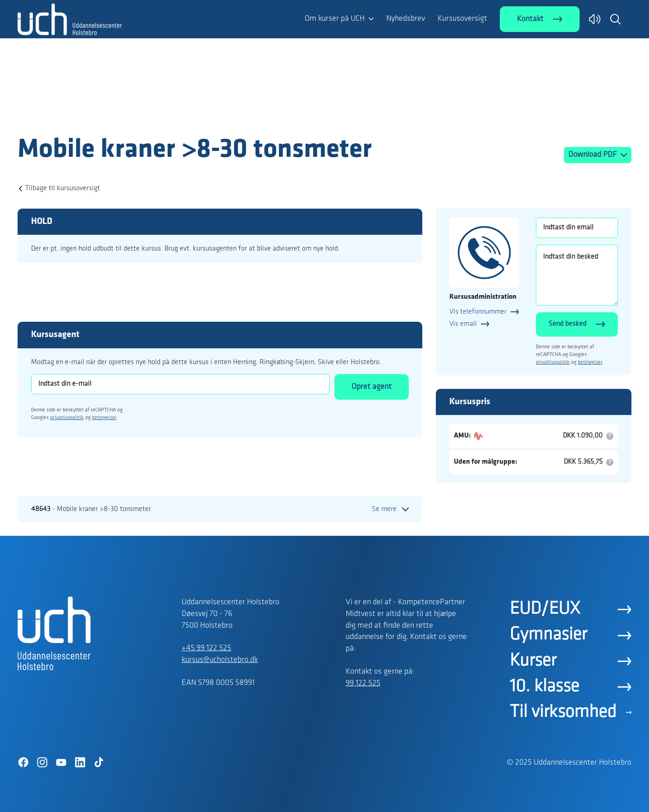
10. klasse (544, 687)
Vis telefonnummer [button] (478, 312)
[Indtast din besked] (577, 275)
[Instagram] (42, 762)
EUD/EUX (545, 609)
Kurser (533, 661)
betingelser (104, 418)
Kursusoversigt (462, 19)
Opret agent (372, 387)
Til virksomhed (563, 712)
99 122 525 (363, 683)
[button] (615, 19)
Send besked (567, 324)
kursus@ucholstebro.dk (220, 660)
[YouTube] (61, 762)
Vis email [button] (463, 324)
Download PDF (593, 155)
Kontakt (530, 19)
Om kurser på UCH (335, 19)
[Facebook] (23, 762)
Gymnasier (548, 635)
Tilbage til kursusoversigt (63, 188)
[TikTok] (99, 762)
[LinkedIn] (80, 762)
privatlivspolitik (67, 418)
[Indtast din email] (577, 228)
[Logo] (70, 116)
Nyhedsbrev (406, 19)
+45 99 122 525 (206, 648)
